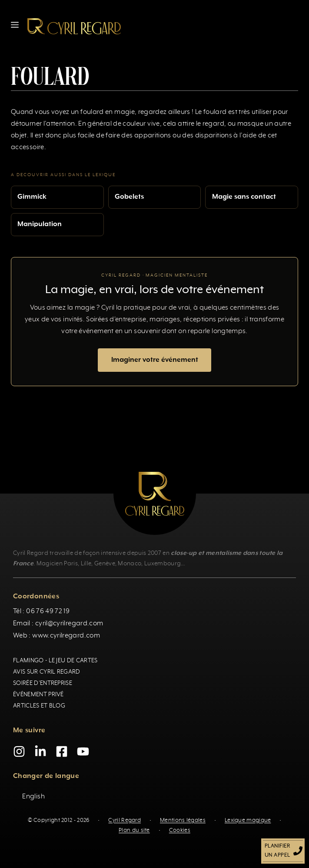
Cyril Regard (125, 820)
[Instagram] (19, 751)
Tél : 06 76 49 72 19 (41, 611)
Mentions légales (183, 820)
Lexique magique (248, 820)
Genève (105, 564)
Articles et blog (39, 706)
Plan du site (134, 830)
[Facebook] (62, 751)
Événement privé (38, 694)
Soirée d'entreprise (43, 683)
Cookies (180, 830)
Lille (86, 564)
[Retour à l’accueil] (74, 26)
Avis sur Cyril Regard (47, 672)
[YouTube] (83, 751)
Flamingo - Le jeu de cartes (55, 661)
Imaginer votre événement (155, 360)
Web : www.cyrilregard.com (56, 636)
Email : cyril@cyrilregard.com (58, 624)
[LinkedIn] (40, 751)
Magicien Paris (57, 564)
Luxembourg (163, 564)
